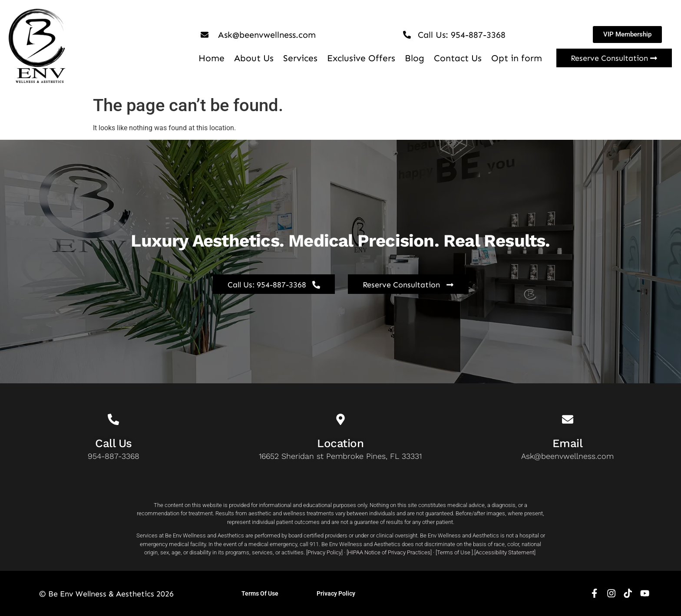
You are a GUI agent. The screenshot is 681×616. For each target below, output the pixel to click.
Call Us (114, 443)
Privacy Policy (324, 552)
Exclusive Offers (361, 58)
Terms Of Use (260, 593)
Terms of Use (454, 552)
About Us (254, 58)
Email (568, 443)
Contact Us (458, 58)
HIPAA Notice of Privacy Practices (389, 552)
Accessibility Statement (505, 552)
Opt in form (517, 58)
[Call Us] (113, 419)
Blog (415, 58)
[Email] (568, 419)
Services (300, 58)
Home (212, 58)
